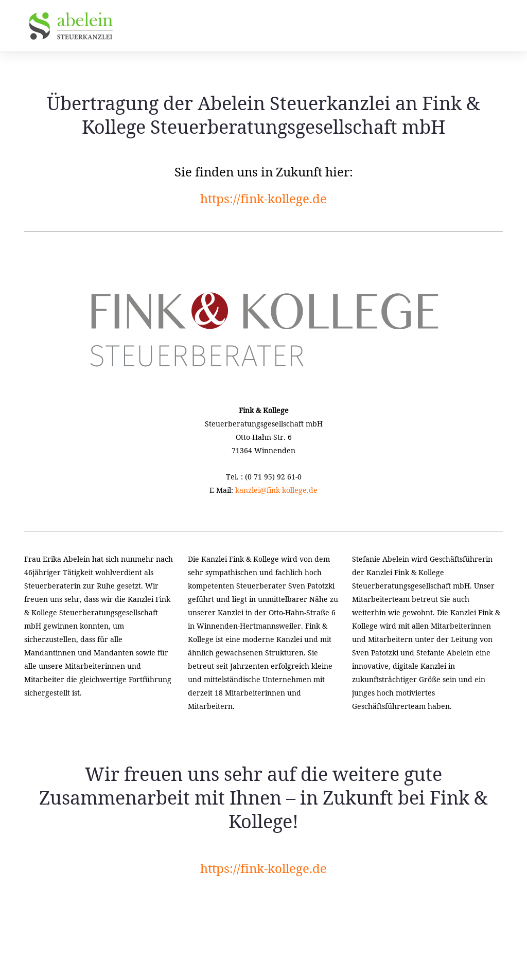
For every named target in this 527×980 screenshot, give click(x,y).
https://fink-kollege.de (263, 198)
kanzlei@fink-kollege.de (276, 490)
